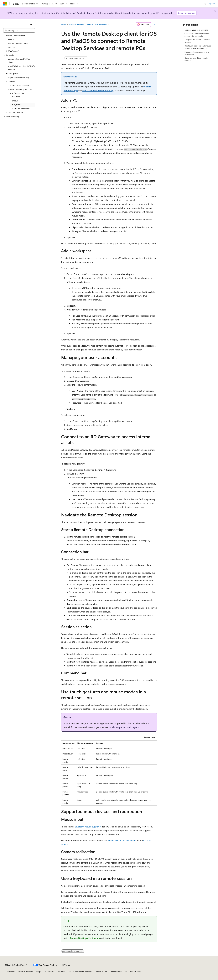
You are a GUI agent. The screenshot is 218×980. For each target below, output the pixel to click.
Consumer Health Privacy (80, 972)
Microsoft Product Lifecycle (80, 13)
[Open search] (205, 4)
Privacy (61, 972)
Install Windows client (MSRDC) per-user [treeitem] (21, 68)
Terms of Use (102, 972)
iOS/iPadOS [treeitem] (17, 105)
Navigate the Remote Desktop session (197, 41)
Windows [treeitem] (16, 97)
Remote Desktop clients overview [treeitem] (18, 45)
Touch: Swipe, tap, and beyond (124, 727)
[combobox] (19, 31)
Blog (38, 972)
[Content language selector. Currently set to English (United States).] (16, 965)
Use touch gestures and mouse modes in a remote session (198, 47)
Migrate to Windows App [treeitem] (18, 78)
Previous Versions (76, 24)
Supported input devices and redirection (197, 53)
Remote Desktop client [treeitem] (15, 36)
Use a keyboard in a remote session (196, 59)
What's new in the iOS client (121, 840)
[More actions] (154, 25)
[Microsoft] (5, 4)
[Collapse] (31, 25)
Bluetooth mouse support (87, 827)
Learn (64, 24)
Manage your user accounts (196, 30)
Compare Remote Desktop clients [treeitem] (19, 61)
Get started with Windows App (98, 90)
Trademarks (115, 972)
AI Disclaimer (9, 972)
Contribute (50, 972)
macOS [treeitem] (15, 101)
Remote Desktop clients (97, 24)
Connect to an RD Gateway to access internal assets (197, 35)
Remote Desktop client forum (85, 938)
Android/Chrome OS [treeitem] (21, 109)
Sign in (212, 4)
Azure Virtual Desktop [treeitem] (19, 85)
